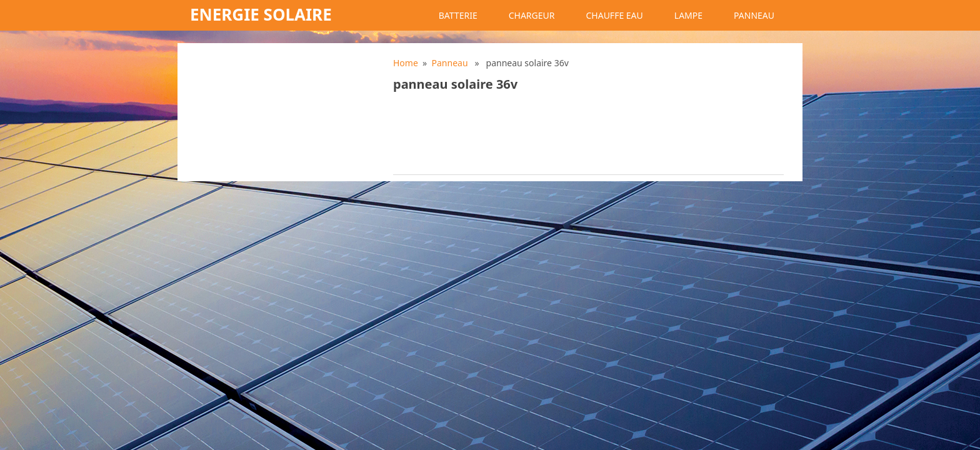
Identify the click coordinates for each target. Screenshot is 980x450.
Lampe (688, 15)
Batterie (458, 15)
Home (406, 63)
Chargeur (532, 15)
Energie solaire (261, 14)
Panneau (754, 15)
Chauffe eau (614, 15)
